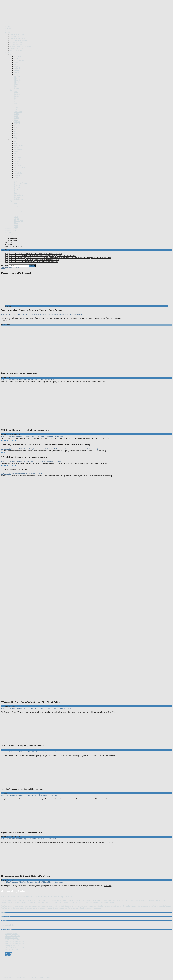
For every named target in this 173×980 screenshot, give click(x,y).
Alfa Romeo (18, 56)
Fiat (16, 98)
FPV (16, 104)
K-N (11, 140)
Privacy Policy (10, 242)
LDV (16, 153)
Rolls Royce (18, 199)
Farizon (17, 94)
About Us (3, 912)
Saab (16, 203)
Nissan (17, 177)
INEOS (17, 126)
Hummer (17, 122)
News (7, 31)
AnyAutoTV (10, 235)
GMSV (17, 110)
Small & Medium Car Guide (15, 942)
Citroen (17, 84)
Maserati (17, 159)
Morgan (17, 175)
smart (16, 209)
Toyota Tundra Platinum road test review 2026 (21, 832)
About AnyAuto (11, 238)
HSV (16, 120)
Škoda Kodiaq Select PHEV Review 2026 (19, 373)
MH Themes (46, 977)
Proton (16, 191)
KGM (16, 141)
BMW (16, 66)
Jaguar (16, 136)
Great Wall (18, 112)
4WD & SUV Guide (17, 35)
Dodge (16, 88)
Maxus (17, 161)
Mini (16, 171)
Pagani (17, 181)
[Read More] (5, 320)
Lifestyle (8, 233)
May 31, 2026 (6, 380)
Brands (8, 52)
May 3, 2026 (5, 839)
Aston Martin (19, 60)
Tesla (16, 217)
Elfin (16, 92)
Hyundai (17, 124)
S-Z (11, 201)
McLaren (17, 165)
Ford (16, 100)
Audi (16, 62)
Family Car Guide (16, 42)
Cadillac (17, 76)
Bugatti (17, 72)
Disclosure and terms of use (15, 246)
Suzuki (17, 215)
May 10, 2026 (6, 752)
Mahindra (18, 157)
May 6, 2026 (5, 795)
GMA (16, 108)
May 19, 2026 (6, 708)
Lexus (16, 151)
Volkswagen (18, 221)
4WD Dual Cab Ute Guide (15, 948)
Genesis (17, 106)
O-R (11, 179)
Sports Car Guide (16, 50)
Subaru (17, 213)
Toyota (17, 219)
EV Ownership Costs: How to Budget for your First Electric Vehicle (31, 702)
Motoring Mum (11, 231)
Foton (16, 102)
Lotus (16, 155)
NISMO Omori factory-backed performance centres (24, 457)
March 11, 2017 (6, 314)
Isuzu (16, 130)
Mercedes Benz (20, 167)
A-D (11, 54)
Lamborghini (19, 147)
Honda (16, 118)
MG (16, 169)
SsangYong (18, 211)
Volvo (16, 223)
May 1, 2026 (5, 882)
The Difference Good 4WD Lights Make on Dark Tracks (26, 876)
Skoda (16, 207)
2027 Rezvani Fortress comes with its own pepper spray (25, 430)
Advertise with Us (12, 240)
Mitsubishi (18, 173)
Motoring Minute (11, 229)
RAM (16, 193)
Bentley (17, 64)
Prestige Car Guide (16, 48)
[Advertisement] (41, 18)
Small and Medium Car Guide (20, 46)
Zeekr (16, 227)
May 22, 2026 (6, 461)
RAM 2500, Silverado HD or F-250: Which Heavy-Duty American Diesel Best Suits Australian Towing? (46, 444)
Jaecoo (17, 134)
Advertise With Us (6, 916)
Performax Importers (22, 183)
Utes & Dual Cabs (16, 36)
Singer (16, 205)
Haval (16, 116)
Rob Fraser (16, 314)
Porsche (17, 189)
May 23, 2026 (6, 449)
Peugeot (17, 185)
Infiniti (17, 128)
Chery (16, 78)
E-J (11, 90)
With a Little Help (7, 925)
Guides (8, 33)
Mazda (17, 163)
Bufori (16, 70)
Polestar (17, 187)
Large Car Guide (16, 44)
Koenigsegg (18, 145)
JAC (16, 132)
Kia (15, 143)
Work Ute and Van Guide (19, 40)
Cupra (16, 86)
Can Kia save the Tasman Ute (14, 469)
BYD (16, 74)
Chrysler (17, 82)
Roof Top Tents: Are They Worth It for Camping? (23, 789)
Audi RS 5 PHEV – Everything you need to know (22, 746)
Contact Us (9, 244)
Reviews (8, 29)
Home (7, 27)
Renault (17, 197)
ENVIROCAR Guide (17, 38)
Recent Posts (6, 325)
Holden (17, 114)
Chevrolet (18, 80)
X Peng (17, 225)
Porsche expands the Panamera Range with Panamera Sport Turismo (31, 310)
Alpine (17, 58)
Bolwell (17, 68)
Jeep (16, 138)
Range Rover (19, 195)
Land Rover (18, 149)
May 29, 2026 (6, 436)
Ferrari (17, 96)
